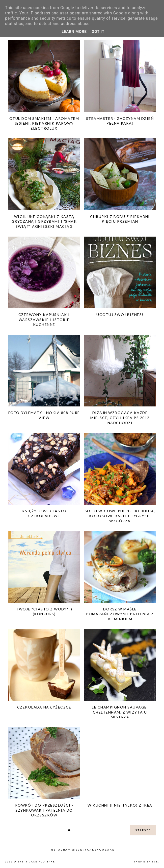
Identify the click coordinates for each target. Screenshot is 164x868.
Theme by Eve (146, 862)
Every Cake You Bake (36, 862)
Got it (98, 32)
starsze (143, 830)
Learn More (74, 32)
